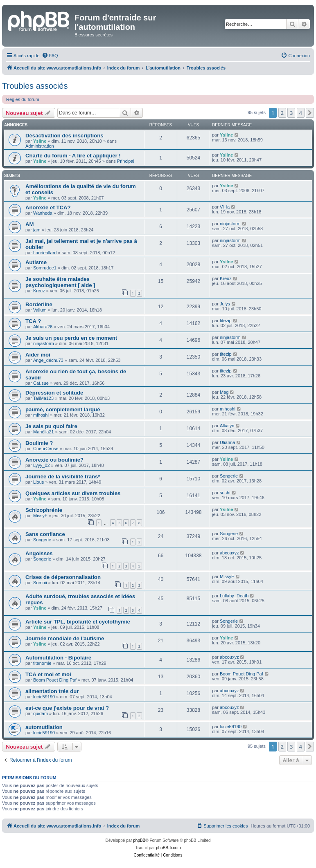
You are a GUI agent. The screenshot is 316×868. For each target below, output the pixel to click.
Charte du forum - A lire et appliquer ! (73, 156)
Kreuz (39, 291)
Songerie (229, 476)
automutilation (44, 727)
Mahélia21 (44, 432)
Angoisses (39, 553)
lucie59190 (44, 697)
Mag (224, 392)
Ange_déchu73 (48, 360)
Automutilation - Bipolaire (58, 658)
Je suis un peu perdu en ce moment (71, 338)
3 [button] (291, 113)
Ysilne (40, 141)
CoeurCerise (46, 449)
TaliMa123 (43, 398)
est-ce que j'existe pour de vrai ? (67, 708)
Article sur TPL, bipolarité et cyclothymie (78, 622)
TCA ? (33, 321)
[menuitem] (50, 56)
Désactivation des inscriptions (64, 136)
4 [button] (301, 113)
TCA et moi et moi (48, 674)
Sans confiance (45, 534)
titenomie (42, 663)
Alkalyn (227, 426)
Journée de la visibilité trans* (63, 477)
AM (30, 224)
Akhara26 (43, 327)
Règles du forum (23, 99)
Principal (126, 161)
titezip (226, 321)
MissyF (40, 516)
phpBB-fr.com (168, 848)
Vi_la (225, 207)
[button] (310, 113)
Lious (38, 482)
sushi (225, 493)
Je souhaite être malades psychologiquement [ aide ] (60, 282)
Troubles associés (35, 86)
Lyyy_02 (42, 465)
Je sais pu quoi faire (51, 426)
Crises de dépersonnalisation (63, 577)
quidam (41, 713)
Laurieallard (45, 253)
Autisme (36, 262)
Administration (40, 146)
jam (37, 230)
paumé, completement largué (63, 409)
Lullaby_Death (234, 596)
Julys (225, 304)
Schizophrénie (44, 510)
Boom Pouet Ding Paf (55, 680)
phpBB (139, 840)
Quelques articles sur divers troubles (73, 493)
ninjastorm (230, 224)
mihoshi (41, 415)
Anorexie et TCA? (48, 207)
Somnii (40, 583)
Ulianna (227, 442)
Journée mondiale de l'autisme (65, 638)
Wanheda (43, 213)
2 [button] (282, 113)
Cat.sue (41, 383)
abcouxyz (229, 553)
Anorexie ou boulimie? (54, 460)
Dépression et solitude (54, 393)
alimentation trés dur (52, 691)
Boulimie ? (39, 443)
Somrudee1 (45, 268)
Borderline (39, 304)
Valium (40, 310)
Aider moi (38, 355)
